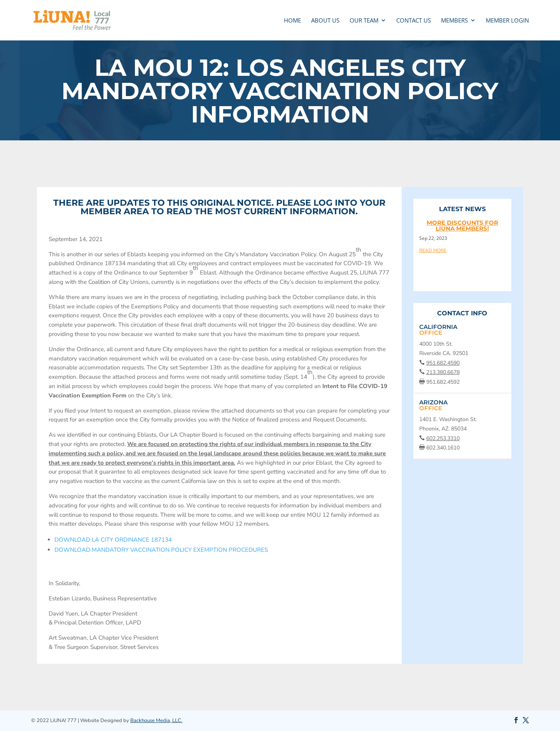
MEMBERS (454, 21)
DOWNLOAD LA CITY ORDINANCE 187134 (113, 540)
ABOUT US (325, 21)
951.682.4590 (443, 363)
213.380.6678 (443, 372)
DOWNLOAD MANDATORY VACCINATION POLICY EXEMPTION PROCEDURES (161, 550)
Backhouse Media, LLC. (156, 721)
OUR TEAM (364, 21)
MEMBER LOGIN (507, 21)
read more (433, 250)
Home (292, 21)
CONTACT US (414, 21)
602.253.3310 (443, 438)
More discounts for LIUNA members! (462, 226)
